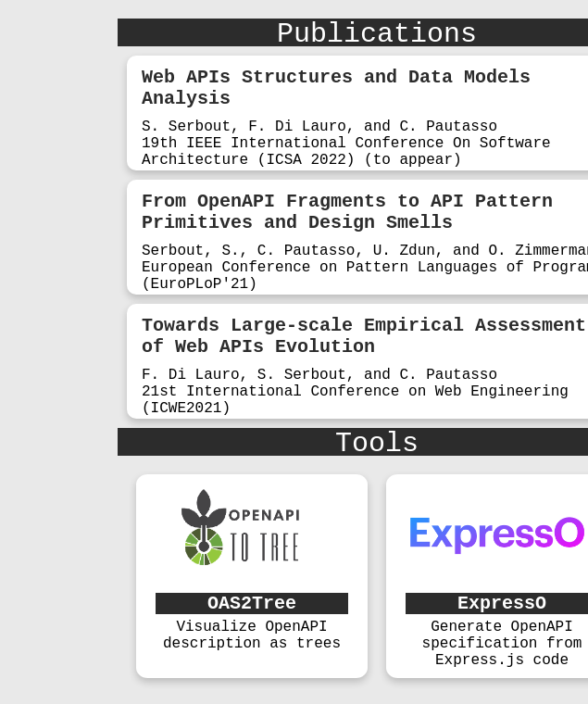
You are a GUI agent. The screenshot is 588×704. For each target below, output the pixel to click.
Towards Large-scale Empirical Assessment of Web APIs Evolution (364, 336)
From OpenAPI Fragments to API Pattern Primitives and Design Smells (347, 212)
